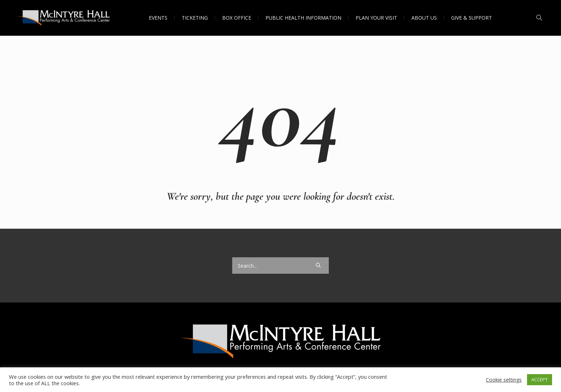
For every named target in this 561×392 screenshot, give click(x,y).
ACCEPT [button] (540, 379)
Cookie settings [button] (504, 380)
